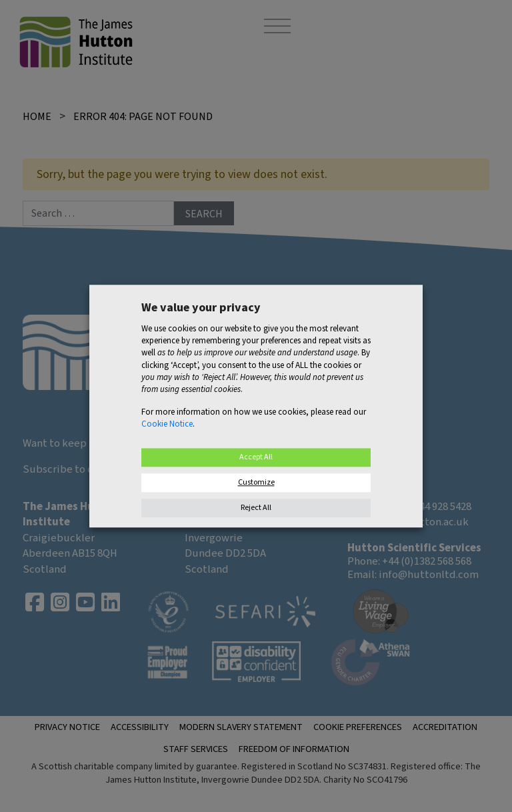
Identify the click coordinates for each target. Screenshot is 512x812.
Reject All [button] (256, 508)
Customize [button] (256, 482)
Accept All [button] (256, 457)
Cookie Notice (167, 425)
